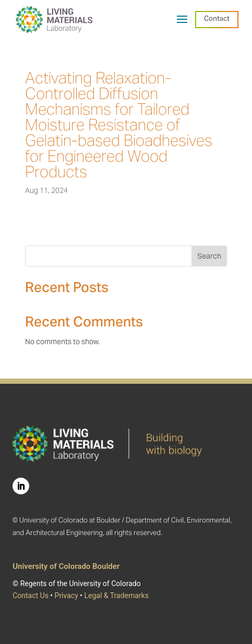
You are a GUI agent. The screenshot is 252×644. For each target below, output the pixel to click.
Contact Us (31, 596)
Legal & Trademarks (116, 596)
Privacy (67, 596)
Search (209, 256)
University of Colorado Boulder (66, 566)
